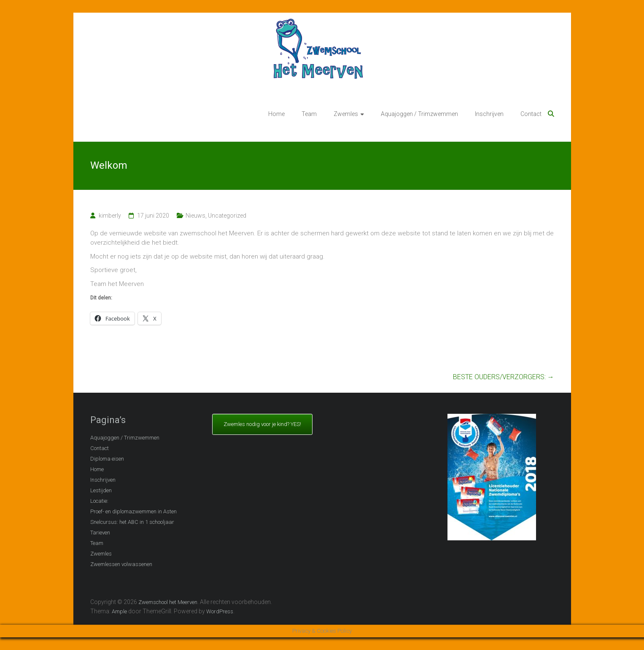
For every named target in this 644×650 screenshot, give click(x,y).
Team (309, 114)
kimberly (110, 216)
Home (276, 114)
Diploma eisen (107, 459)
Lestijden (101, 490)
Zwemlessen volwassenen (121, 564)
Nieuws (195, 216)
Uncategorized (227, 216)
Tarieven (100, 533)
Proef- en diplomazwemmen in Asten (133, 511)
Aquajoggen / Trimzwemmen (419, 114)
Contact (531, 114)
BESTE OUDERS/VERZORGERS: (504, 377)
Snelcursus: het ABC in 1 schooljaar (132, 522)
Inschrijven (489, 114)
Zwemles (346, 114)
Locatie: (99, 501)
